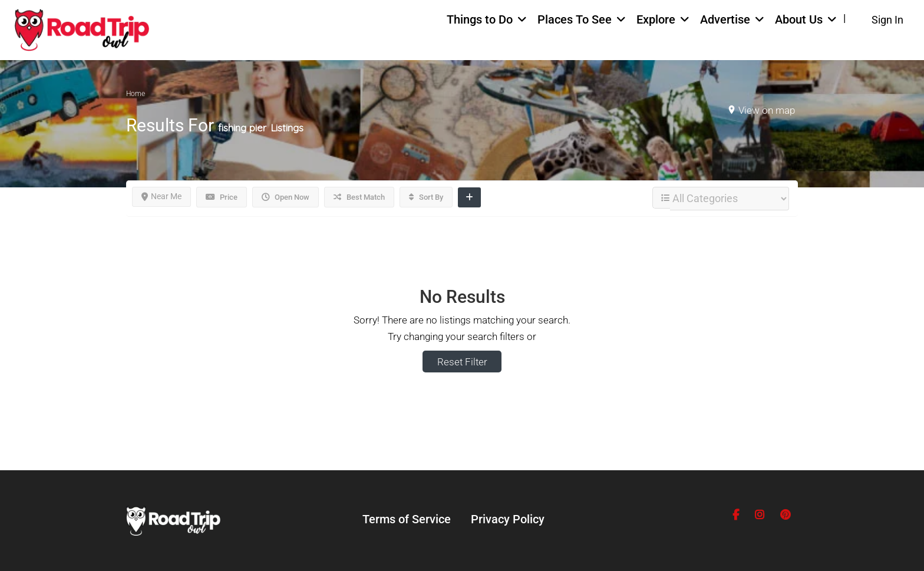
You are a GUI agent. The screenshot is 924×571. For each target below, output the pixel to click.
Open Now (286, 197)
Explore (656, 19)
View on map (767, 110)
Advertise (725, 19)
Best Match (359, 197)
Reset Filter (462, 362)
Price (222, 197)
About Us (799, 19)
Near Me (161, 196)
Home (136, 94)
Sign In (887, 20)
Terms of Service (407, 519)
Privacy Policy (508, 519)
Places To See (575, 19)
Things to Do (480, 19)
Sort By (426, 197)
